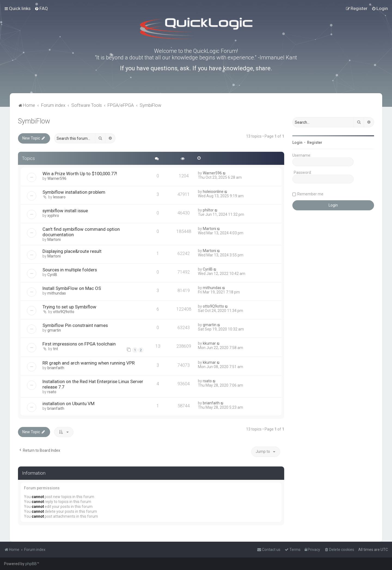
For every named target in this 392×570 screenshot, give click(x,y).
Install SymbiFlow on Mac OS (72, 288)
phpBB (31, 564)
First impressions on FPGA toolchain (79, 344)
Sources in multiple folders (70, 270)
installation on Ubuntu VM (68, 404)
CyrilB (52, 275)
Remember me (310, 194)
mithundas (57, 293)
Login (297, 142)
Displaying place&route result (72, 251)
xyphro (53, 216)
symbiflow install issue (65, 211)
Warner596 (57, 178)
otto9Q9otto (64, 312)
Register (315, 142)
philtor (208, 210)
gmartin (54, 330)
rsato (52, 392)
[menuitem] (41, 8)
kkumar (209, 343)
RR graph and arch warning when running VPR (89, 363)
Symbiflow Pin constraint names (75, 325)
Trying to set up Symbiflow (69, 307)
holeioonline (213, 192)
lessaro (59, 197)
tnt (56, 349)
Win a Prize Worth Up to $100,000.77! (80, 174)
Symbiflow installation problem (74, 192)
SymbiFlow (34, 121)
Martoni (54, 239)
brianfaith (56, 368)
